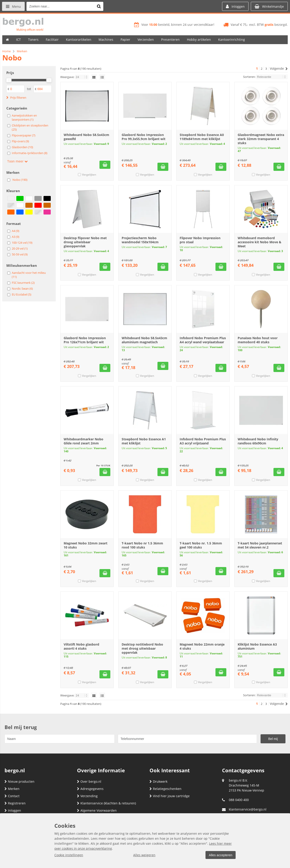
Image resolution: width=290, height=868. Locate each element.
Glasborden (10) (22, 147)
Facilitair (52, 39)
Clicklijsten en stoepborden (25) (30, 127)
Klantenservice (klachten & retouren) (106, 803)
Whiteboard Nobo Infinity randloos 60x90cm (258, 441)
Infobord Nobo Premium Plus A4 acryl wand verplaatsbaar (203, 340)
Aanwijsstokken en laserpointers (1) (24, 117)
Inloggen (13, 810)
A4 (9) (16, 231)
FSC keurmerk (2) (23, 283)
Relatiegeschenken (166, 789)
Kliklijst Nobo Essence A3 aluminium (257, 646)
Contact (12, 796)
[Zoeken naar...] (99, 6)
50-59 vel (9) (20, 254)
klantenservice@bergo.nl (248, 809)
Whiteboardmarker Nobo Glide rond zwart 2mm (83, 441)
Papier (125, 39)
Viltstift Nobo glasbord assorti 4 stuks (81, 646)
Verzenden (146, 39)
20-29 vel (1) (20, 248)
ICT (18, 39)
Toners (33, 39)
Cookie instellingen (69, 855)
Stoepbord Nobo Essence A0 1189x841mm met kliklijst (202, 137)
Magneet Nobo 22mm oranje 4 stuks (202, 646)
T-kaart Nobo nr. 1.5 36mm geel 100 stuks (201, 545)
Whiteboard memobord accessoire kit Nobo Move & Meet (260, 242)
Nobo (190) (20, 180)
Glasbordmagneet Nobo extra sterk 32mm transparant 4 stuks (261, 139)
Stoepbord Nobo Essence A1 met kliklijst (144, 441)
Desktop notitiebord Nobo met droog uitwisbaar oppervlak (142, 648)
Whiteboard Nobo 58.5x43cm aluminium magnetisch (144, 340)
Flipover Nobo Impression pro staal (200, 240)
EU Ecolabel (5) (22, 294)
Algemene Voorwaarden (97, 810)
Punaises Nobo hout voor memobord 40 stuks (258, 340)
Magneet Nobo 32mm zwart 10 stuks (86, 545)
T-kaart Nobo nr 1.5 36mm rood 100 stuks (142, 545)
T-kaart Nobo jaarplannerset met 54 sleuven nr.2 (260, 545)
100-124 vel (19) (22, 243)
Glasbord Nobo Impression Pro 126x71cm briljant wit (85, 340)
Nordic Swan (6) (22, 289)
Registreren (15, 803)
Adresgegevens (90, 789)
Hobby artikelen (199, 39)
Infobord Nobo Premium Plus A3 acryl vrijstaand (203, 441)
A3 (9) (16, 237)
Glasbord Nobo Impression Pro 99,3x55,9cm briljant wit (144, 137)
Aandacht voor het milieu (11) (29, 275)
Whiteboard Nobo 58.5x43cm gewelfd (86, 137)
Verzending (87, 796)
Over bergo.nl (89, 781)
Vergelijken (89, 175)
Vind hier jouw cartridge (170, 796)
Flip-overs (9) (20, 141)
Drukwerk (158, 781)
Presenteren (170, 39)
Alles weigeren (144, 855)
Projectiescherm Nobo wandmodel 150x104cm (140, 240)
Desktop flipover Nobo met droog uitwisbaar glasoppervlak (85, 242)
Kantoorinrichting (232, 39)
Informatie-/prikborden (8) (30, 153)
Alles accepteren (220, 855)
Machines (106, 39)
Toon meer (17, 161)
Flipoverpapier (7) (24, 135)
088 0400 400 (239, 800)
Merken (12, 789)
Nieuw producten (19, 781)
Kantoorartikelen (79, 39)
